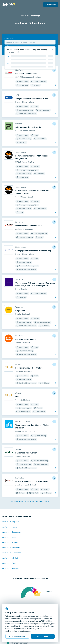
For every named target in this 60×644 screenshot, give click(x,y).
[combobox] (30, 42)
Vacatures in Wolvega (10, 542)
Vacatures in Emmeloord (11, 548)
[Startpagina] (8, 5)
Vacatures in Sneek (9, 537)
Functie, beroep (9, 39)
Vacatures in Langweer (10, 522)
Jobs (22, 16)
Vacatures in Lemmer (10, 527)
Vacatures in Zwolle (9, 563)
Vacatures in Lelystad (10, 558)
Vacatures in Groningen (11, 568)
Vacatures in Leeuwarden (11, 553)
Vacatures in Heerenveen (11, 532)
